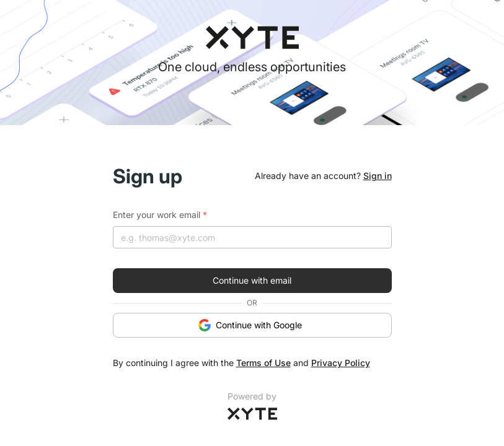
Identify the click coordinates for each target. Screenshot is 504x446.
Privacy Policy (341, 363)
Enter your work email (160, 215)
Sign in (378, 176)
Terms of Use (263, 363)
